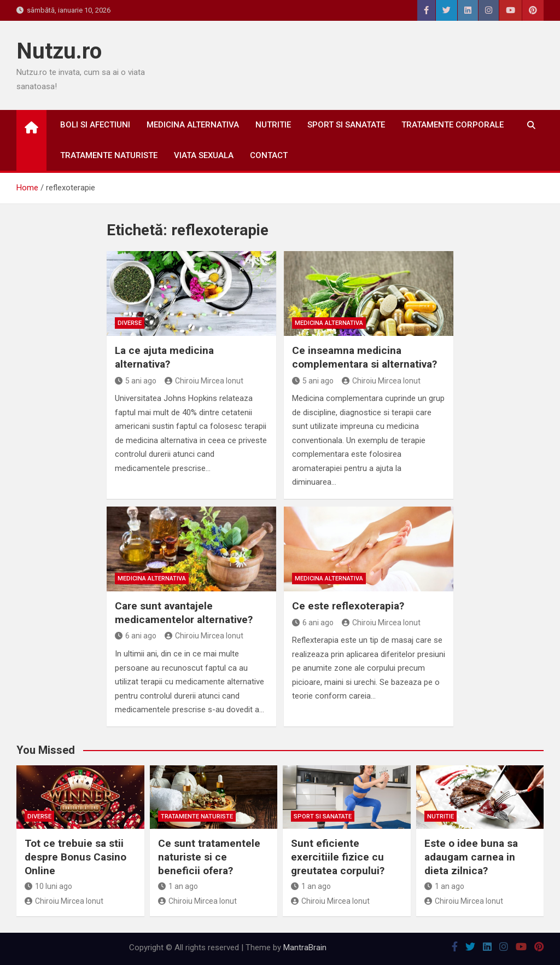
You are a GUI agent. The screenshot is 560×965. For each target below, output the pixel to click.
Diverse (130, 323)
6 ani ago (136, 636)
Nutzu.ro (59, 51)
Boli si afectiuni (95, 125)
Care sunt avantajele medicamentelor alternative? (184, 613)
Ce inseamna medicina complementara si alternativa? (364, 357)
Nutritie (273, 125)
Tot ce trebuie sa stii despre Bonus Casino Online (75, 857)
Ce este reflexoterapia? (348, 606)
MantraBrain (305, 947)
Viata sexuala (204, 155)
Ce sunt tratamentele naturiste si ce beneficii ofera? (209, 857)
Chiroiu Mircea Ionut (204, 381)
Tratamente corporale (453, 125)
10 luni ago (48, 886)
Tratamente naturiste (109, 155)
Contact (269, 155)
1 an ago (178, 886)
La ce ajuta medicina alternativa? (164, 357)
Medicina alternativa (193, 125)
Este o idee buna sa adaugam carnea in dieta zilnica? (471, 857)
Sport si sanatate (346, 125)
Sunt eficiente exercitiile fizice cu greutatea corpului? (338, 857)
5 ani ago (136, 381)
